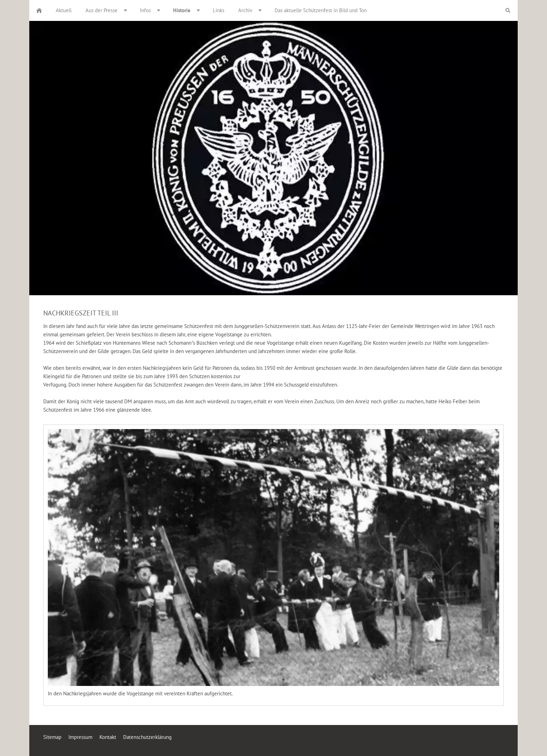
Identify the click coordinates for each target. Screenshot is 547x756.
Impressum (80, 737)
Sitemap (52, 737)
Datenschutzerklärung (147, 737)
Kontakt (108, 737)
